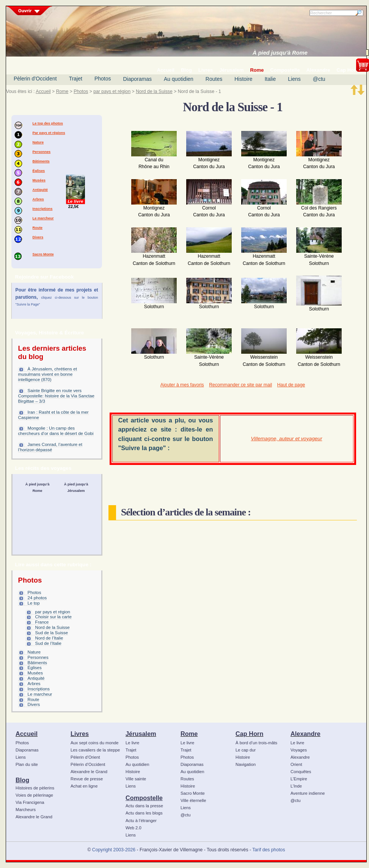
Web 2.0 (133, 828)
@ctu (319, 79)
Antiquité (40, 190)
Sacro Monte (43, 254)
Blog (22, 780)
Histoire (243, 79)
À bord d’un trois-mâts (256, 743)
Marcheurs (26, 810)
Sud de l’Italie (48, 643)
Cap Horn (249, 734)
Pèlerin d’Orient (85, 757)
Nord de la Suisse (154, 91)
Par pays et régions (49, 133)
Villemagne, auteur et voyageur (287, 439)
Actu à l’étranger (141, 821)
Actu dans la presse (144, 806)
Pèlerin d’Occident (35, 79)
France (42, 622)
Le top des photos (48, 123)
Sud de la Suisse (52, 633)
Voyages (299, 750)
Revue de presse (87, 779)
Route (38, 228)
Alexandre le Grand (34, 817)
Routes (214, 79)
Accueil (43, 91)
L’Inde (296, 786)
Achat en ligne (84, 786)
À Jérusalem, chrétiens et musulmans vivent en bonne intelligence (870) (48, 374)
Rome (62, 91)
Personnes (42, 152)
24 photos (37, 598)
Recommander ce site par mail (240, 385)
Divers (38, 237)
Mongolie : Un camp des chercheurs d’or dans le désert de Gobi (56, 431)
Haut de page (291, 385)
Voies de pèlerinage (34, 795)
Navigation (246, 764)
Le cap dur (246, 750)
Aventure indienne (308, 793)
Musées (39, 180)
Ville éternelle (193, 800)
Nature (38, 142)
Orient (296, 764)
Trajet (76, 79)
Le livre (132, 743)
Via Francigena (30, 802)
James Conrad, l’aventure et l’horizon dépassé (50, 447)
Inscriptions (43, 209)
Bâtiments (41, 161)
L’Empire (299, 779)
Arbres (38, 199)
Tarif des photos (269, 850)
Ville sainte (136, 779)
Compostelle (144, 798)
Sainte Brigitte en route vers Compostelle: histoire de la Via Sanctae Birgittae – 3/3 (56, 396)
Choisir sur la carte (53, 617)
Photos (103, 79)
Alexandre (305, 734)
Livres (80, 734)
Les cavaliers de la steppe (95, 750)
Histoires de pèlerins (35, 788)
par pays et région (112, 91)
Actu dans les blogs (144, 813)
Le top (34, 603)
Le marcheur (43, 218)
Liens (294, 79)
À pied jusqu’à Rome (280, 53)
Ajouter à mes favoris (182, 385)
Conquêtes (301, 772)
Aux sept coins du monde (95, 743)
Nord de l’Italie (49, 638)
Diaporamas (137, 79)
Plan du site (27, 764)
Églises (39, 171)
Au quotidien (179, 79)
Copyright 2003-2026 (114, 850)
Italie (270, 79)
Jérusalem (141, 734)
